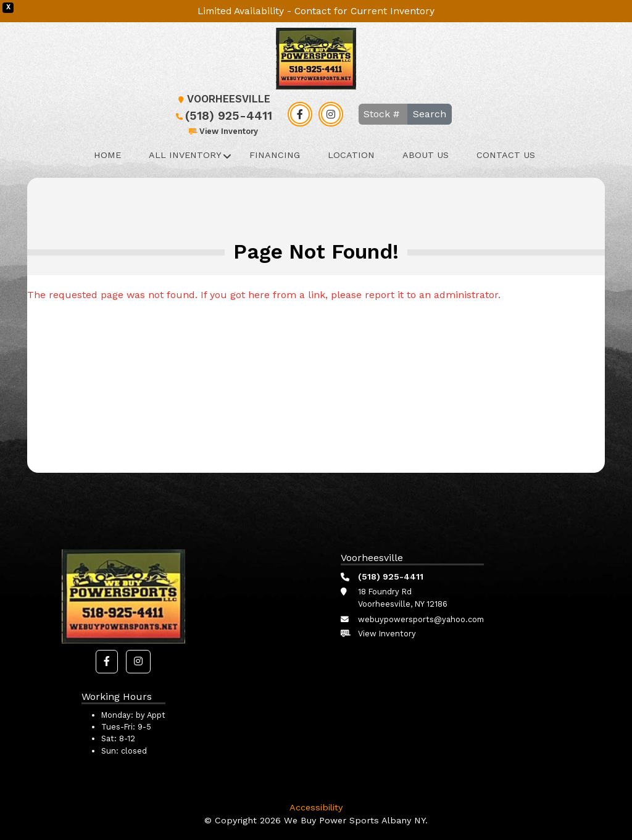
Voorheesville (222, 99)
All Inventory (185, 155)
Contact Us (506, 155)
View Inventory (222, 131)
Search (430, 114)
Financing (275, 155)
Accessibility (316, 807)
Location (351, 155)
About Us (426, 155)
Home (107, 155)
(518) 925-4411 (222, 116)
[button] (107, 662)
